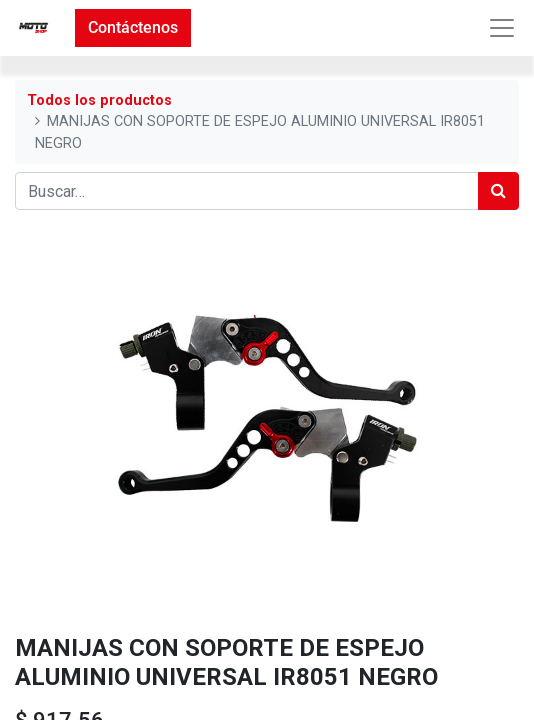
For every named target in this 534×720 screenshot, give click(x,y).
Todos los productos (99, 100)
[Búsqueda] (498, 191)
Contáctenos (133, 27)
